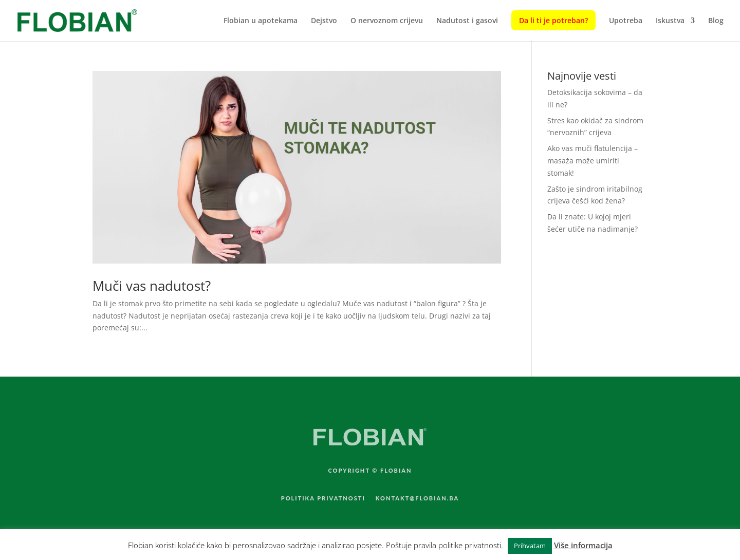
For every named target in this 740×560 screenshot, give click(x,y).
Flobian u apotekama (261, 21)
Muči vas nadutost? (152, 286)
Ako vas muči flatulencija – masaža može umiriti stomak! (593, 161)
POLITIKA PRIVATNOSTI (323, 498)
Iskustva (670, 21)
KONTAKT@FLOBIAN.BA (418, 498)
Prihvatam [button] (530, 546)
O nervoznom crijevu (387, 21)
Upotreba (626, 21)
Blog (716, 21)
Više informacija (583, 545)
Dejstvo (324, 21)
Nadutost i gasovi (467, 21)
